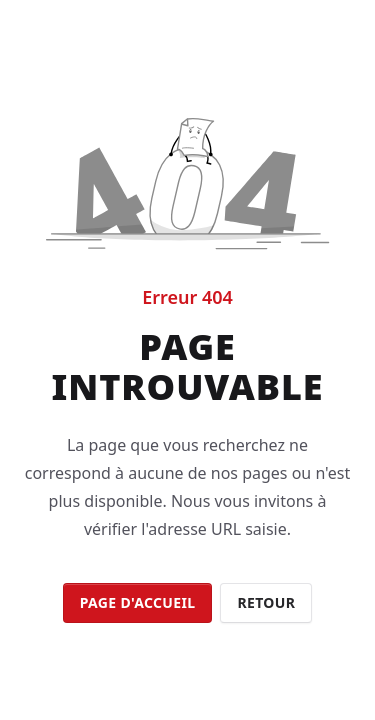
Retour (266, 602)
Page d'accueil (138, 602)
